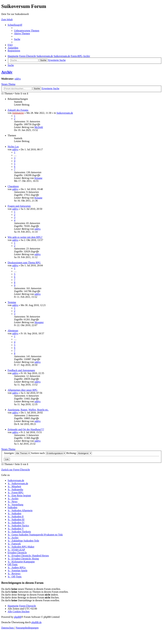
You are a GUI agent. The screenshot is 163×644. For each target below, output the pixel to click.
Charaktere (13, 186)
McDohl (39, 127)
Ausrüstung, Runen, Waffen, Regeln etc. (28, 410)
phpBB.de (36, 622)
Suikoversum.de (65, 113)
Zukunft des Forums (18, 110)
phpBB (18, 617)
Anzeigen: (17, 453)
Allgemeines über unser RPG (23, 390)
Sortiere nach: (48, 453)
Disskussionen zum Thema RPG (24, 263)
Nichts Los (13, 147)
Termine (12, 302)
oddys (18, 79)
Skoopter (39, 322)
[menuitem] (27, 31)
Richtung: (79, 453)
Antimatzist (18, 113)
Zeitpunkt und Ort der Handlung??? (26, 429)
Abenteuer (13, 331)
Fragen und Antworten (19, 206)
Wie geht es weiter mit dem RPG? (25, 237)
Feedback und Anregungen (21, 370)
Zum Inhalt (7, 19)
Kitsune (38, 178)
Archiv (7, 72)
